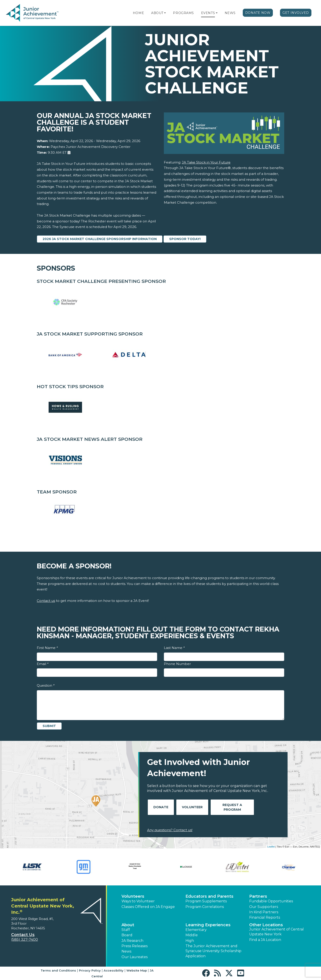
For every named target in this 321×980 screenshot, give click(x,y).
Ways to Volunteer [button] (138, 901)
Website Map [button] (137, 970)
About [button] (128, 925)
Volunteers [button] (133, 896)
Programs (183, 13)
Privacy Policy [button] (90, 970)
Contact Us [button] (23, 935)
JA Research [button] (132, 941)
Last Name (174, 648)
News (230, 13)
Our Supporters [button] (264, 907)
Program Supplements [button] (206, 901)
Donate (161, 807)
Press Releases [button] (135, 946)
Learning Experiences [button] (208, 925)
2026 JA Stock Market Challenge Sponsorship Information (100, 239)
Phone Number (177, 664)
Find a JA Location (265, 940)
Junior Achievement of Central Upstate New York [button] (277, 932)
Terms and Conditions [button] (58, 970)
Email (43, 664)
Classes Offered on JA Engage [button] (148, 907)
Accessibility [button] (114, 970)
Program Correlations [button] (205, 907)
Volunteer (192, 807)
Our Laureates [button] (135, 957)
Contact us (46, 601)
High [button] (190, 941)
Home (138, 13)
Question (46, 685)
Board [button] (127, 935)
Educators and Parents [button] (209, 896)
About (157, 13)
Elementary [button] (196, 930)
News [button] (126, 951)
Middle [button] (192, 935)
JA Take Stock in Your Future (206, 162)
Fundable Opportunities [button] (271, 901)
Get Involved (296, 13)
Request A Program (232, 807)
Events (208, 13)
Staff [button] (126, 930)
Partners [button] (258, 896)
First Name (47, 648)
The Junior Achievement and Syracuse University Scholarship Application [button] (213, 951)
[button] (165, 13)
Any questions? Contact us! (170, 830)
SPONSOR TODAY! (185, 239)
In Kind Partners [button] (264, 912)
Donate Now (258, 13)
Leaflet (271, 847)
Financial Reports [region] (265, 917)
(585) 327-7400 (25, 940)
